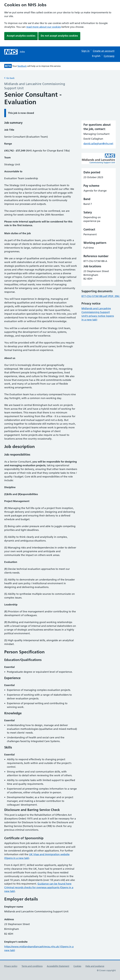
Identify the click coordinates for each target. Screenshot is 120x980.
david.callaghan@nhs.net (98, 144)
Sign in (86, 51)
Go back (9, 78)
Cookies (77, 966)
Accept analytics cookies (21, 36)
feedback (22, 66)
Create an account (104, 51)
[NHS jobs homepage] (15, 52)
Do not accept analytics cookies (59, 36)
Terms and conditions (32, 966)
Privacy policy (11, 966)
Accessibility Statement (58, 966)
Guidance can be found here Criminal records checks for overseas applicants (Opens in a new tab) (39, 887)
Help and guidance (95, 966)
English (96, 56)
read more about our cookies (44, 27)
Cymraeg (109, 56)
